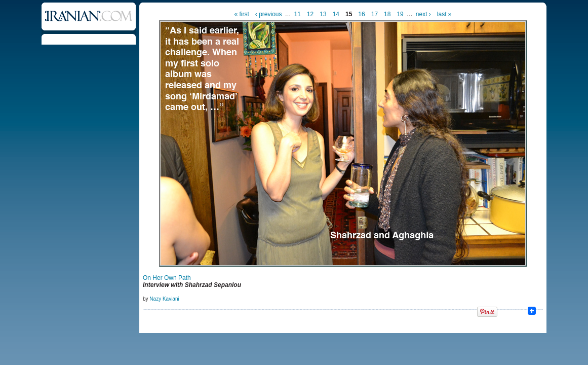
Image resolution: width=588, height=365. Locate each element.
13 (323, 14)
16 (361, 14)
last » (444, 14)
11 (298, 14)
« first (242, 14)
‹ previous (269, 14)
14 (336, 14)
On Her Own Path (167, 278)
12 (310, 14)
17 (375, 14)
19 (400, 14)
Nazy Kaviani (164, 299)
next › (423, 14)
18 (387, 14)
